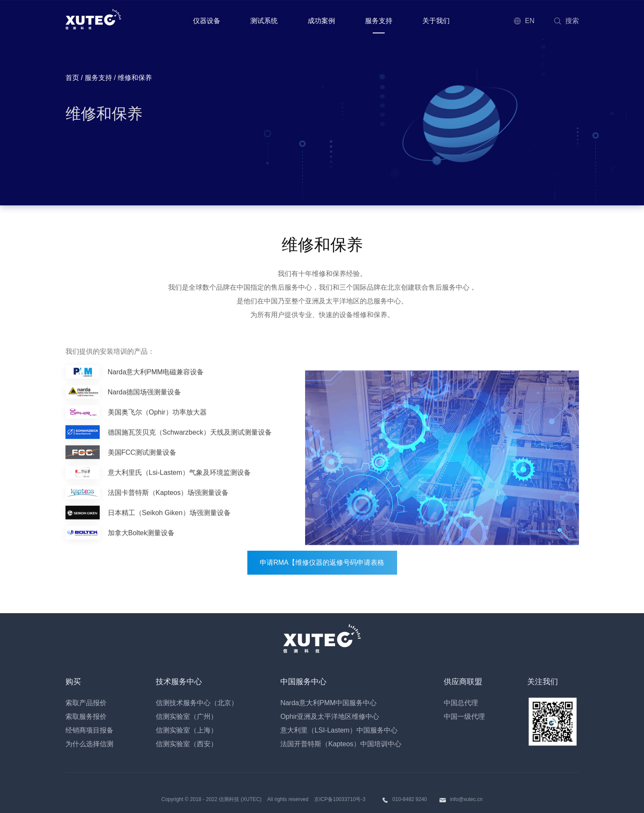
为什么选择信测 (89, 744)
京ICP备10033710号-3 (340, 799)
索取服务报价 (86, 717)
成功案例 (321, 21)
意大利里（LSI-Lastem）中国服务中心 (339, 730)
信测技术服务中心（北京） (197, 703)
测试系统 (264, 21)
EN (524, 21)
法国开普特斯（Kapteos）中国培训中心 (341, 744)
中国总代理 (461, 703)
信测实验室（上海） (187, 730)
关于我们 (436, 21)
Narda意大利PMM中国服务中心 (328, 703)
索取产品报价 (86, 703)
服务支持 (379, 21)
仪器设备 (207, 21)
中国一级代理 (464, 717)
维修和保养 (104, 114)
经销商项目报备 (89, 730)
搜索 (566, 21)
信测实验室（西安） (187, 744)
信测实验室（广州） (187, 717)
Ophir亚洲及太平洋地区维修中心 (330, 717)
